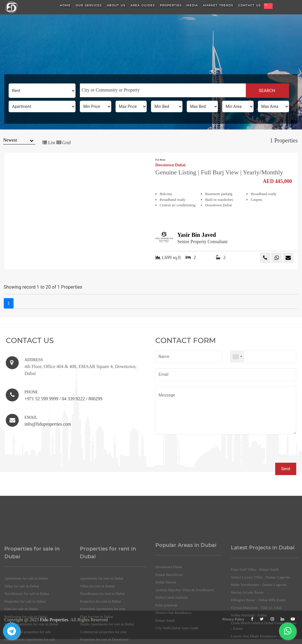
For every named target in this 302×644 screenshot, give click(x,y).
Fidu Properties (54, 620)
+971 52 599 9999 (41, 399)
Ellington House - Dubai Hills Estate (258, 635)
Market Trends (218, 5)
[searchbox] (163, 90)
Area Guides (143, 5)
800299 (95, 399)
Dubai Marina (166, 615)
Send (286, 469)
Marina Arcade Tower (247, 627)
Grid (64, 143)
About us (116, 5)
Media (192, 5)
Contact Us (250, 5)
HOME (65, 5)
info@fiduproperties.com (48, 424)
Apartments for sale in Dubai (26, 614)
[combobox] (163, 90)
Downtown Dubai (170, 165)
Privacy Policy (233, 619)
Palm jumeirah (166, 638)
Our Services (89, 5)
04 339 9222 (73, 399)
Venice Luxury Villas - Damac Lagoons (261, 612)
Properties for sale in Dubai (25, 637)
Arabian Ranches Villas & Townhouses (185, 623)
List (49, 143)
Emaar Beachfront (169, 607)
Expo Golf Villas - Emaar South (255, 604)
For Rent (160, 160)
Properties (171, 5)
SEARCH (268, 91)
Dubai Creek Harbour (172, 630)
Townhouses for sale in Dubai (27, 629)
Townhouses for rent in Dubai (102, 629)
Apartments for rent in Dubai (102, 614)
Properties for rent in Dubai (100, 637)
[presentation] (199, 451)
